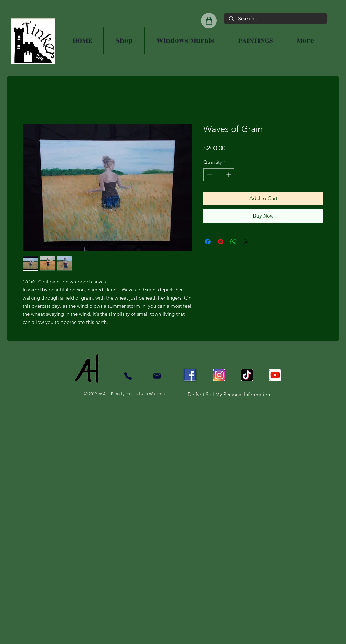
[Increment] (229, 175)
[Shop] (209, 21)
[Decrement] (209, 175)
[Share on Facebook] (208, 242)
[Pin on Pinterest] (221, 242)
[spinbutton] (219, 175)
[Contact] (128, 376)
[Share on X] (246, 242)
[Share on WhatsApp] (233, 242)
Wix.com (157, 394)
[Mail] (157, 376)
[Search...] (275, 19)
